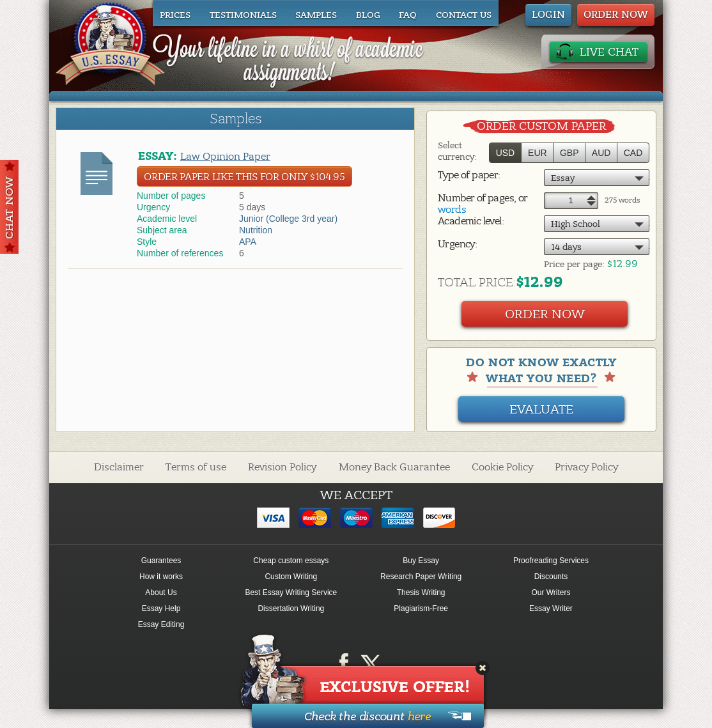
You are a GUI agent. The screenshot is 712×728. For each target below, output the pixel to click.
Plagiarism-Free (421, 608)
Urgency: (457, 244)
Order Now (545, 314)
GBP (569, 153)
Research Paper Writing (421, 577)
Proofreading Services (551, 561)
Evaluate (541, 409)
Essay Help (161, 608)
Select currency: (457, 151)
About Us (161, 592)
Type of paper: (469, 175)
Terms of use (196, 467)
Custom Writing (291, 577)
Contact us (464, 15)
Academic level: (471, 221)
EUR (538, 153)
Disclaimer (119, 467)
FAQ (408, 15)
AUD (601, 153)
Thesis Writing (421, 592)
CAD (633, 153)
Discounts (551, 577)
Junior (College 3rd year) (288, 219)
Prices (175, 15)
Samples (316, 15)
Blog (368, 15)
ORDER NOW (616, 15)
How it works (161, 577)
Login (548, 15)
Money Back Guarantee (394, 467)
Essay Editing (161, 624)
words (452, 210)
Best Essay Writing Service (291, 592)
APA (248, 242)
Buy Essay (421, 561)
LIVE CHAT (609, 52)
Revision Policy (282, 467)
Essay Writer (551, 608)
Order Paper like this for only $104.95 (244, 177)
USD (506, 153)
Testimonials (243, 15)
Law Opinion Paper (225, 157)
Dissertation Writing (291, 608)
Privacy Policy (586, 467)
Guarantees (161, 561)
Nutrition (256, 230)
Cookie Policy (502, 467)
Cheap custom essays (291, 561)
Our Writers (551, 592)
